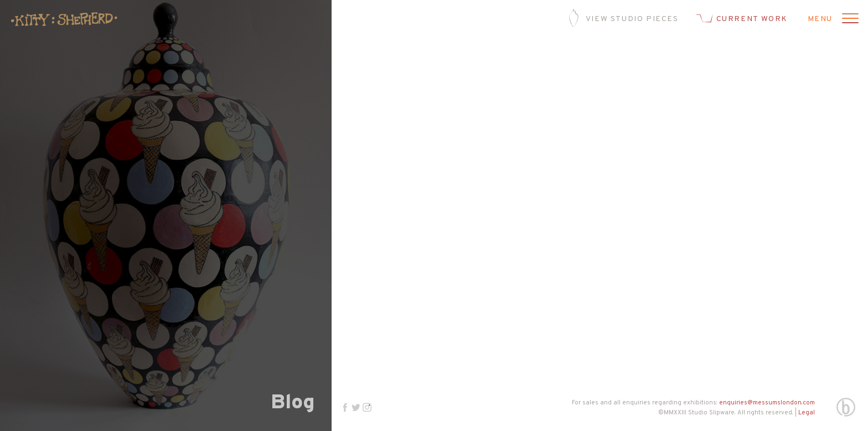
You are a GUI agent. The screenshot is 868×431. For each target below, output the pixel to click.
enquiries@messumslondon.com (767, 403)
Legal (807, 413)
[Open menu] (849, 19)
